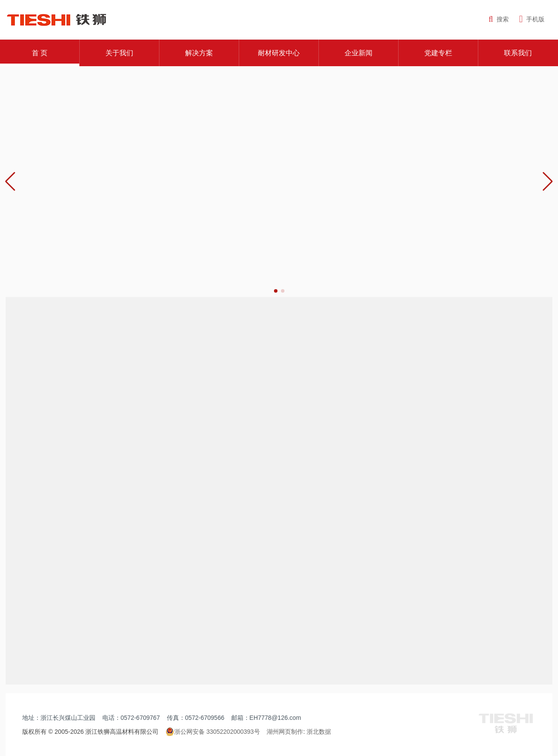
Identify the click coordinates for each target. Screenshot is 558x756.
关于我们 (119, 53)
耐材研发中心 (279, 53)
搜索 (499, 19)
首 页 (40, 53)
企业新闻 (358, 53)
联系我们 (518, 53)
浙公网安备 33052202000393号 (213, 732)
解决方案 (199, 53)
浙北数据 (319, 732)
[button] (548, 182)
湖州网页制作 (285, 732)
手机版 (532, 19)
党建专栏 (438, 53)
